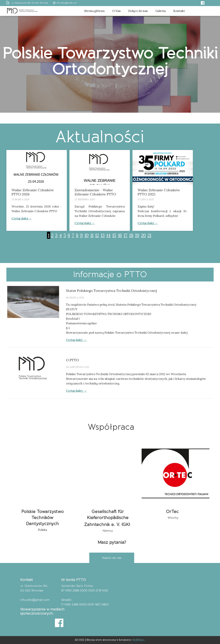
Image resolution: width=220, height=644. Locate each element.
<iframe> (166, 601)
